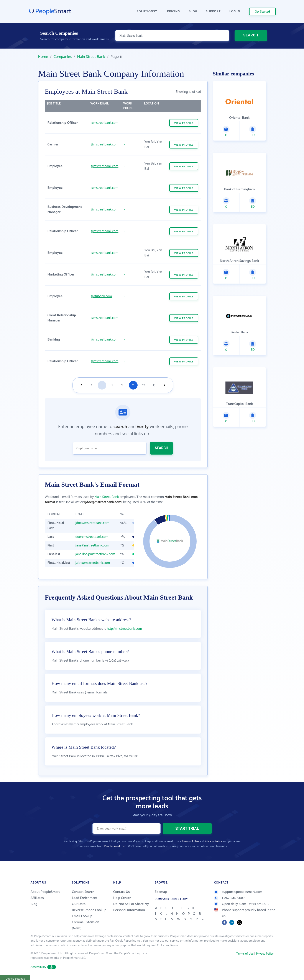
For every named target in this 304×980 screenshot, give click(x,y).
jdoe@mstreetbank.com (92, 523)
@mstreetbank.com (104, 123)
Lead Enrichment (85, 898)
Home (43, 57)
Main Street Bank (91, 57)
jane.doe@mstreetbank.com (95, 554)
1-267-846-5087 (229, 898)
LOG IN (235, 12)
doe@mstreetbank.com (92, 537)
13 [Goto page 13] (154, 385)
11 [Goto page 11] (133, 385)
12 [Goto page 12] (144, 385)
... (102, 385)
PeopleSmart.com (115, 846)
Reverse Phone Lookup (89, 910)
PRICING (174, 12)
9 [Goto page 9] (112, 385)
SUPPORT (213, 12)
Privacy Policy (213, 842)
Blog (34, 904)
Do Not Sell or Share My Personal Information (131, 907)
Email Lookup (82, 916)
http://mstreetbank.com (124, 629)
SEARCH (251, 36)
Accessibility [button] (43, 967)
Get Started (262, 12)
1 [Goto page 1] (92, 385)
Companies (62, 57)
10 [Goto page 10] (123, 385)
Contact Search (83, 892)
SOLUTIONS (147, 12)
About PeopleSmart (45, 892)
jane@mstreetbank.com (92, 545)
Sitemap (161, 892)
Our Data (79, 904)
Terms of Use (190, 842)
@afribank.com (101, 296)
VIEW (184, 123)
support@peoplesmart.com (238, 892)
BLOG (193, 12)
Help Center (122, 898)
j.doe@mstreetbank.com (93, 563)
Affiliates (37, 898)
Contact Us (122, 892)
